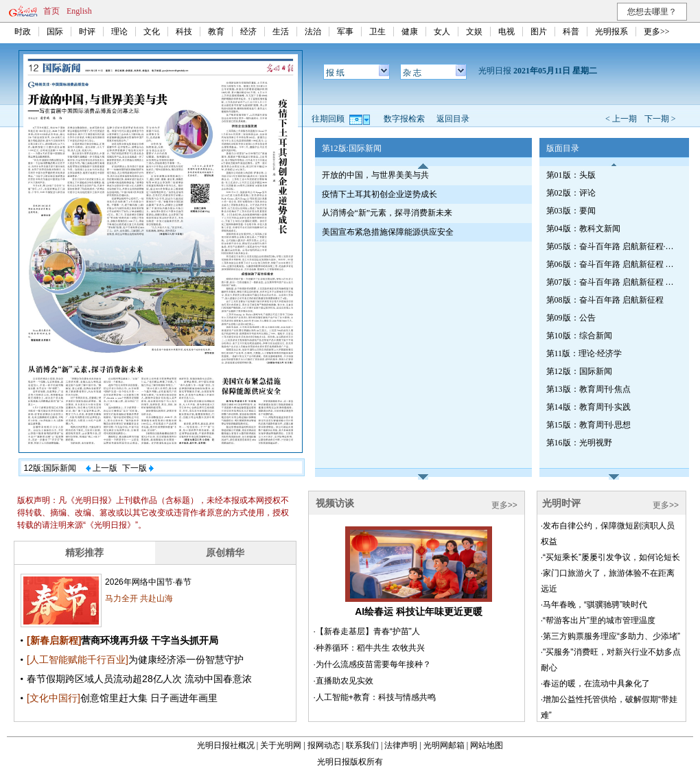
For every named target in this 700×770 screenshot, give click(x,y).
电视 (506, 32)
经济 (248, 32)
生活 (281, 32)
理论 (119, 32)
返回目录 (453, 119)
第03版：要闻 (571, 211)
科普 (571, 32)
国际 (55, 32)
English (79, 11)
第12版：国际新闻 (579, 371)
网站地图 (487, 745)
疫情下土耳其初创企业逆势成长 (380, 194)
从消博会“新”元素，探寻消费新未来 (387, 213)
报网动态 (324, 745)
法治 (313, 32)
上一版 (102, 468)
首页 (51, 11)
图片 (539, 32)
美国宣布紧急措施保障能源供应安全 (388, 232)
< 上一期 (621, 119)
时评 (87, 32)
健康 (410, 32)
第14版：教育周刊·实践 (588, 407)
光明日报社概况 (226, 745)
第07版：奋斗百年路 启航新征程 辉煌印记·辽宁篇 (611, 282)
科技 (184, 32)
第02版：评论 (571, 193)
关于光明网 (281, 745)
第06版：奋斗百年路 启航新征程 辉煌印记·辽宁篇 (611, 264)
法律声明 (401, 745)
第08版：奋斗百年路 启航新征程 (605, 300)
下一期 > (660, 119)
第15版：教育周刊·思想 (588, 425)
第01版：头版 (571, 175)
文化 (152, 32)
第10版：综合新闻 (579, 336)
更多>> (657, 32)
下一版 (138, 468)
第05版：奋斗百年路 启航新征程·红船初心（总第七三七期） (611, 246)
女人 (442, 32)
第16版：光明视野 (579, 443)
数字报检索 (404, 119)
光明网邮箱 (444, 745)
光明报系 (611, 32)
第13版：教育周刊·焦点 (588, 389)
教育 (216, 32)
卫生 (377, 32)
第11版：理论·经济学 (584, 353)
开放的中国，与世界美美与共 (375, 175)
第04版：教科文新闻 (583, 229)
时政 (23, 32)
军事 (345, 32)
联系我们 (362, 745)
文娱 (474, 32)
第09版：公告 (571, 318)
